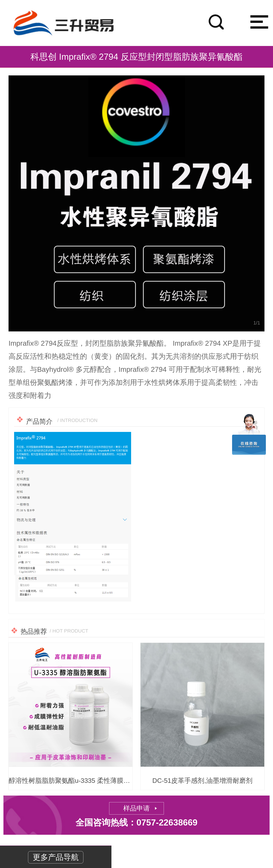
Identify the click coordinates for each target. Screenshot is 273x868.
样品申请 (136, 808)
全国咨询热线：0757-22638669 (136, 823)
